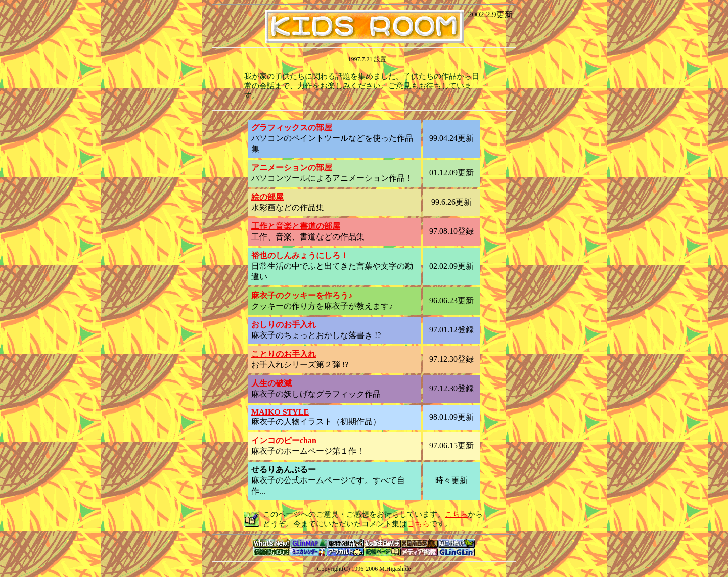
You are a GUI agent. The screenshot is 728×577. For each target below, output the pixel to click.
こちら (456, 514)
